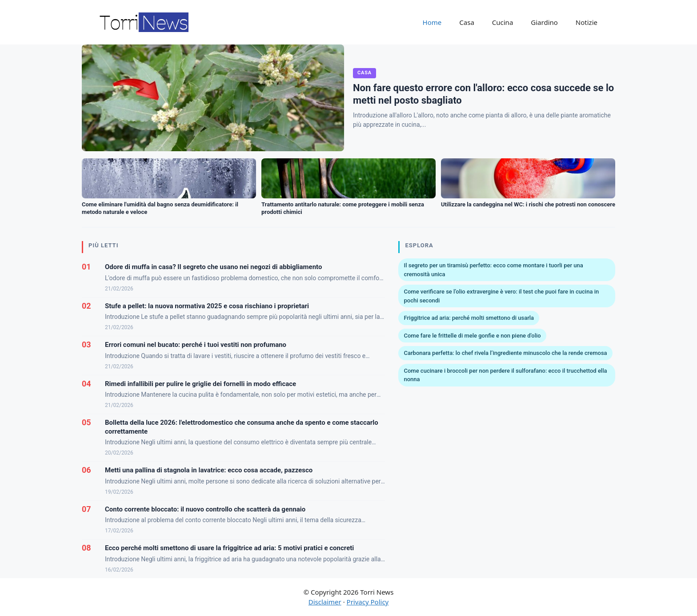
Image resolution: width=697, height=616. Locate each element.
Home (432, 22)
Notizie (587, 22)
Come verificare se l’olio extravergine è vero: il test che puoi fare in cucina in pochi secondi (501, 296)
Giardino (544, 22)
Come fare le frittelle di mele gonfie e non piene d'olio (472, 336)
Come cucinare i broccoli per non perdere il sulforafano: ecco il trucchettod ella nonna (505, 375)
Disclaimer (325, 602)
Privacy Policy (368, 602)
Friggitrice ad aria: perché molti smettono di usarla (469, 318)
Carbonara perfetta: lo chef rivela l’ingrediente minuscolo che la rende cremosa (505, 353)
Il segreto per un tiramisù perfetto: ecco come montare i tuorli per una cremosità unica (493, 270)
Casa (467, 22)
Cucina (503, 22)
